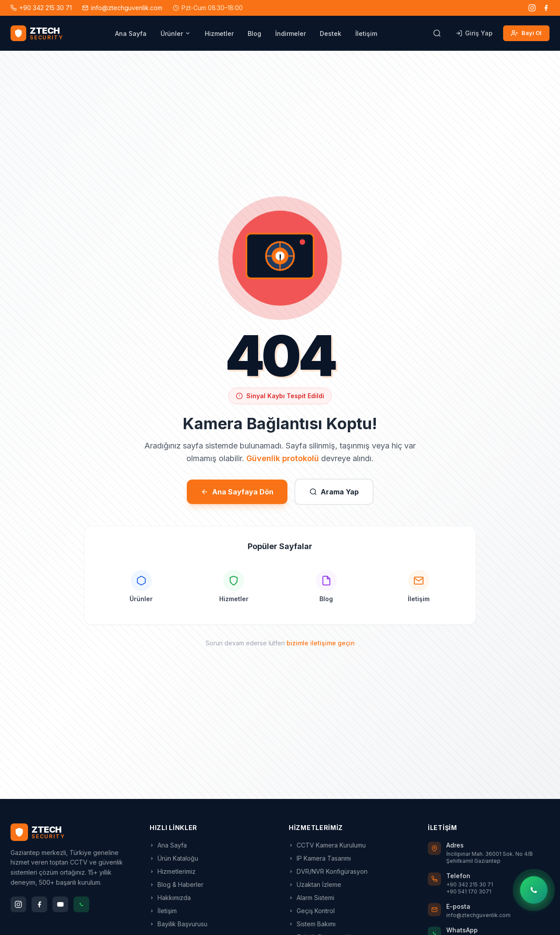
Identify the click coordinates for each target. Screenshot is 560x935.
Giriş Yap (474, 33)
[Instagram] (532, 8)
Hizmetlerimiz (173, 871)
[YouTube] (60, 904)
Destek (331, 33)
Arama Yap (334, 492)
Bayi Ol (526, 33)
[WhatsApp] (81, 904)
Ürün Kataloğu (174, 858)
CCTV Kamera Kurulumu (327, 845)
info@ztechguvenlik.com (122, 8)
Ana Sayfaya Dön (237, 492)
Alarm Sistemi (311, 898)
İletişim (366, 33)
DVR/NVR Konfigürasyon (328, 871)
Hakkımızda (170, 898)
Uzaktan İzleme (315, 884)
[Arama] (437, 33)
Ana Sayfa (131, 33)
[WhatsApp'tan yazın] (534, 890)
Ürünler (176, 33)
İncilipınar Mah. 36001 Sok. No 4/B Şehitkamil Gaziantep (490, 857)
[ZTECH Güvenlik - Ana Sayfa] (37, 33)
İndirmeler (290, 33)
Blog (254, 33)
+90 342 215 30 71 (41, 8)
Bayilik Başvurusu (178, 924)
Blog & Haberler (177, 884)
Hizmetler (219, 33)
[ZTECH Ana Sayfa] (71, 832)
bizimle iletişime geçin (321, 643)
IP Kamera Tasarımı (320, 858)
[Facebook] (546, 8)
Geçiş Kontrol (312, 911)
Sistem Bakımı (312, 924)
